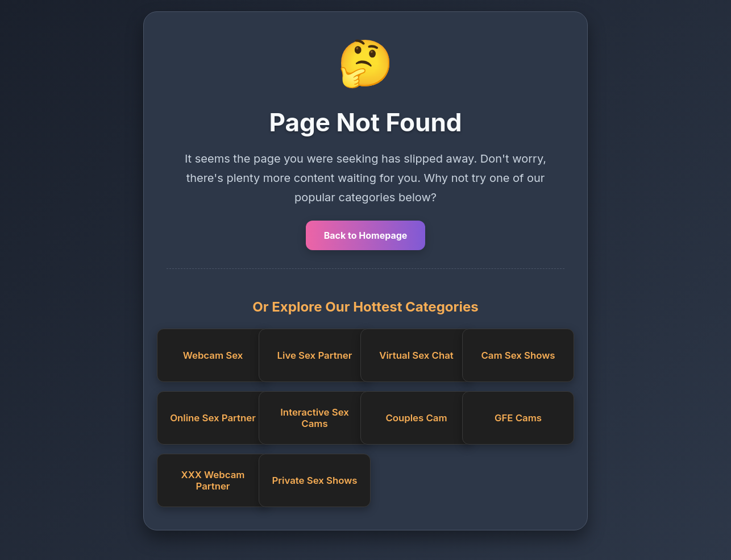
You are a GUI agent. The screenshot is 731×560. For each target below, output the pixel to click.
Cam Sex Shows (518, 355)
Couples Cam (416, 418)
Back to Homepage (366, 235)
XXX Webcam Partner (213, 480)
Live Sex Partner (315, 355)
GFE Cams (518, 418)
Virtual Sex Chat (416, 355)
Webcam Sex (213, 355)
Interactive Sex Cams (315, 418)
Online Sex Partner (213, 418)
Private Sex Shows (315, 480)
